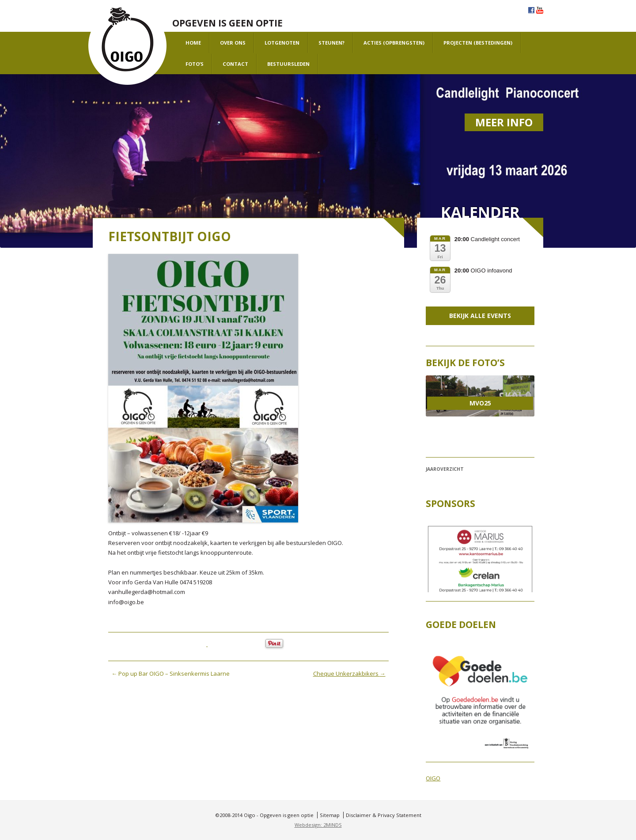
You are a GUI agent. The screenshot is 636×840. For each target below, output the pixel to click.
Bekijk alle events (480, 316)
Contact (235, 64)
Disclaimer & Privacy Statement (384, 815)
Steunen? (331, 43)
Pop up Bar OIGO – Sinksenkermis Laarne (170, 674)
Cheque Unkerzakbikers (349, 674)
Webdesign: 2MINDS (318, 825)
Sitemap (330, 815)
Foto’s (195, 64)
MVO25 (480, 403)
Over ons (233, 43)
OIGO (433, 778)
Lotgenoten (282, 43)
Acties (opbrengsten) (394, 43)
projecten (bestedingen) (478, 43)
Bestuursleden (288, 64)
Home (193, 43)
